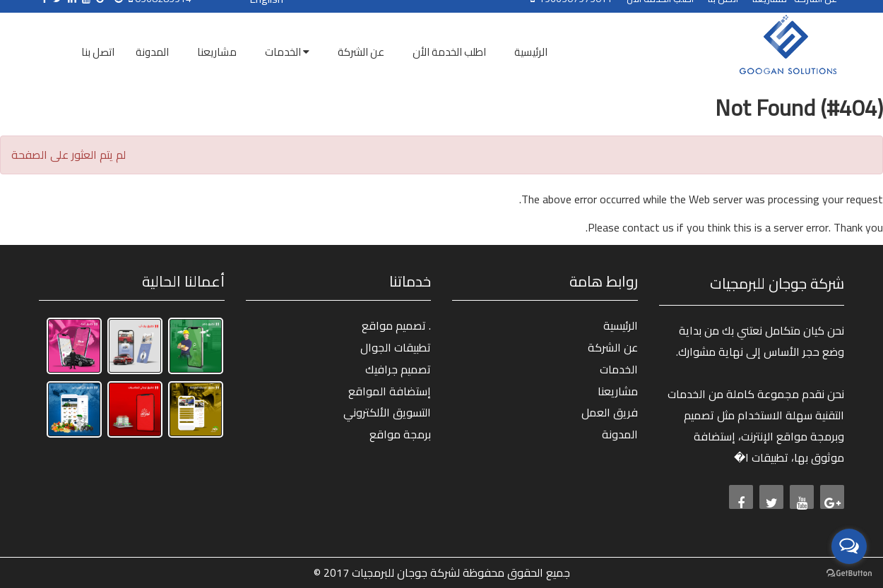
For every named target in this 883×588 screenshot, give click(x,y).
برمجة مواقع (400, 434)
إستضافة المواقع (390, 391)
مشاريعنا (618, 391)
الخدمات (619, 369)
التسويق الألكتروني (387, 412)
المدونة (620, 434)
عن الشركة (613, 347)
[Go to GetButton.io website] (849, 574)
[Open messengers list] (849, 546)
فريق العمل (610, 412)
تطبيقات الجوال (396, 347)
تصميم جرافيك (398, 369)
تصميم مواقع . (396, 325)
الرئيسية (621, 325)
